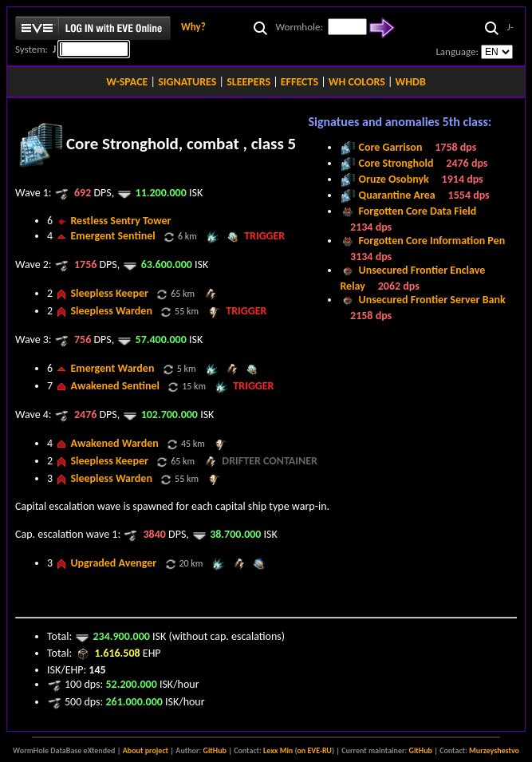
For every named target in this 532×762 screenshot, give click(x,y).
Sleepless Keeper (109, 293)
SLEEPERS (248, 82)
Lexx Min (278, 750)
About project (146, 750)
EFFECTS (299, 82)
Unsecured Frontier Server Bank (432, 300)
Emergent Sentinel (112, 236)
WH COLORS (357, 82)
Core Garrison (391, 147)
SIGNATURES (187, 82)
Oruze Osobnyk (394, 179)
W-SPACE (127, 82)
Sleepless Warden (111, 311)
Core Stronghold (396, 163)
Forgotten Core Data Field (418, 211)
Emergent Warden (112, 368)
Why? (193, 27)
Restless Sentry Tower (120, 221)
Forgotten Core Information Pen (432, 241)
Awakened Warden (114, 443)
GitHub (215, 750)
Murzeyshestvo (494, 750)
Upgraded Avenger (113, 563)
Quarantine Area (397, 195)
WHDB (411, 82)
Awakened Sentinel (115, 386)
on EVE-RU (314, 750)
